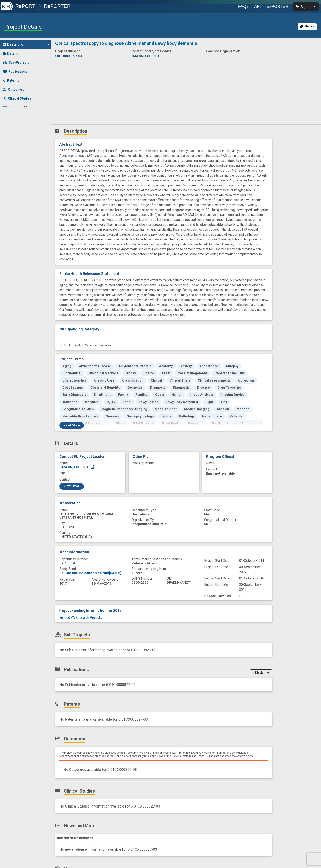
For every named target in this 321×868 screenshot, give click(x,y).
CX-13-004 (67, 563)
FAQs (243, 6)
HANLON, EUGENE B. (77, 467)
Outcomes (14, 89)
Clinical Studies (17, 99)
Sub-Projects (16, 62)
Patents (11, 80)
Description (26, 44)
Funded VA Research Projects (81, 618)
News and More (18, 108)
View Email (72, 486)
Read (72, 425)
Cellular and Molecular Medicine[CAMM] (90, 573)
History (11, 117)
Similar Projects (18, 126)
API (258, 6)
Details (11, 53)
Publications (15, 71)
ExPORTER (277, 6)
